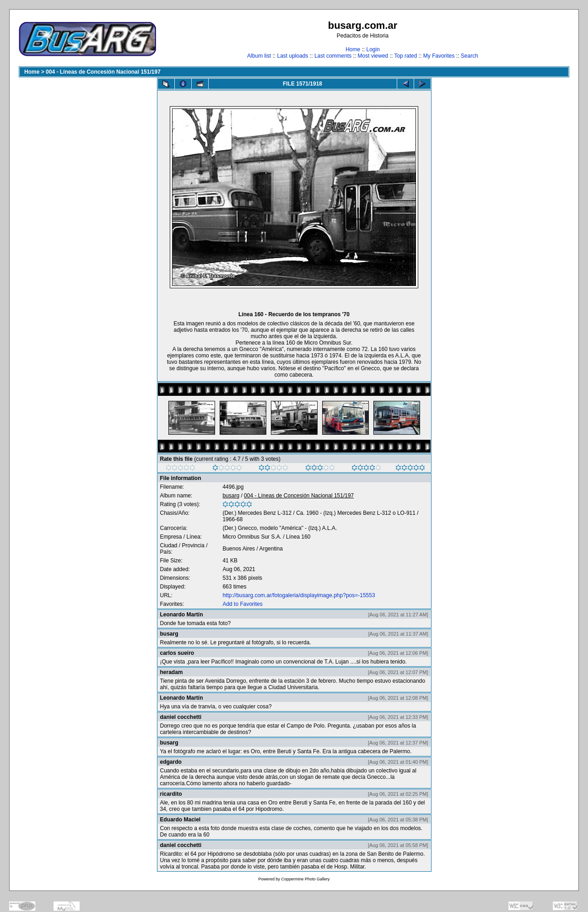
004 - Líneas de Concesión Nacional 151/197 (103, 72)
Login (373, 49)
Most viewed (373, 56)
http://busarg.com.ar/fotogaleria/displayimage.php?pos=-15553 (299, 595)
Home (353, 49)
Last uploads (292, 56)
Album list (259, 56)
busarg (231, 496)
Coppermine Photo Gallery (305, 879)
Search (469, 56)
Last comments (333, 56)
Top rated (405, 56)
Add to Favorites (242, 604)
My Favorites (439, 56)
